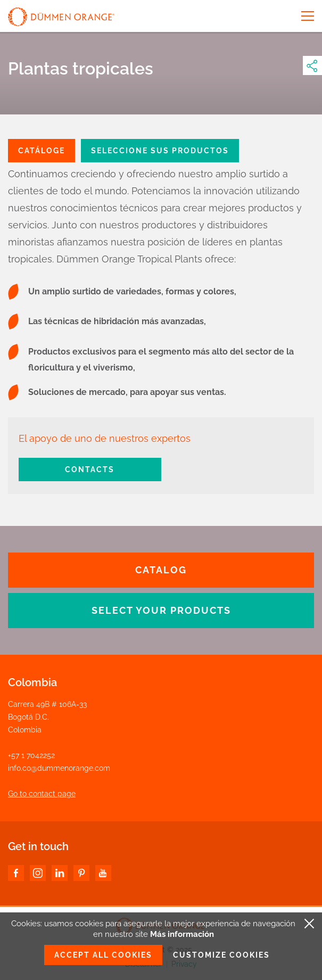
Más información (182, 934)
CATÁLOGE (42, 151)
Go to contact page (42, 794)
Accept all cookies (103, 955)
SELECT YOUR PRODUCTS (161, 610)
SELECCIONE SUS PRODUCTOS (160, 151)
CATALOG (161, 570)
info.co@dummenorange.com (59, 768)
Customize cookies (221, 955)
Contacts (90, 470)
